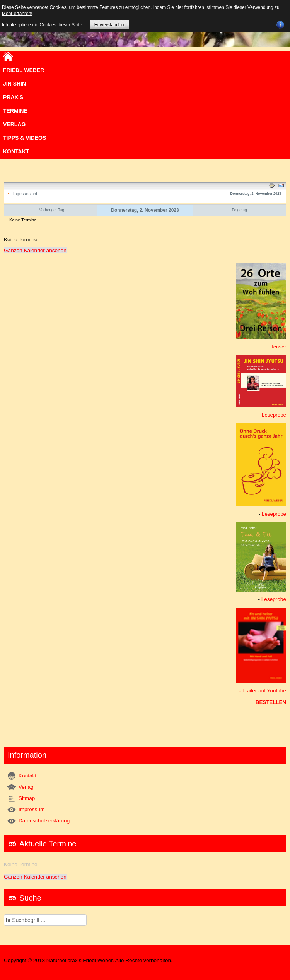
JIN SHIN (14, 84)
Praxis (13, 97)
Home (8, 57)
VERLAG (14, 124)
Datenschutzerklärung (44, 821)
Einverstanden (109, 25)
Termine (15, 111)
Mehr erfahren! (17, 14)
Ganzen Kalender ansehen (35, 250)
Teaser (278, 347)
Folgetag (240, 210)
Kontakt (16, 151)
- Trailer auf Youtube (263, 691)
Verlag (26, 787)
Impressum (32, 809)
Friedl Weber (24, 70)
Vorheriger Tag (52, 210)
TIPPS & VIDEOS (25, 138)
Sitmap (27, 798)
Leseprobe (274, 415)
